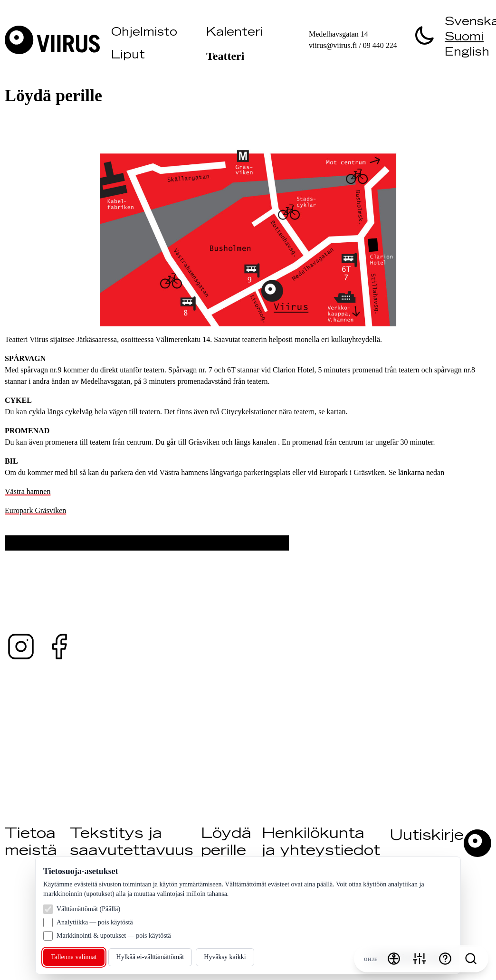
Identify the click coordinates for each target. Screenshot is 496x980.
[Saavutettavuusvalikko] (394, 959)
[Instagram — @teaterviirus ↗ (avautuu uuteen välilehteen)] (21, 647)
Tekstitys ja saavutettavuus (132, 843)
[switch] (425, 35)
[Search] (471, 959)
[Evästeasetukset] (420, 959)
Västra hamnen (28, 491)
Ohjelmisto (144, 33)
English (467, 53)
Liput (128, 56)
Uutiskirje (427, 837)
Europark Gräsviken (35, 510)
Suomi (464, 38)
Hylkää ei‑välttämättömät (150, 957)
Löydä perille (226, 843)
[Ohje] (445, 959)
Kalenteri (235, 33)
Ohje (371, 959)
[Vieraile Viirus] (54, 40)
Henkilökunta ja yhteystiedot (321, 843)
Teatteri (225, 56)
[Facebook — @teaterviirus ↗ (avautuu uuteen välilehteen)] (59, 647)
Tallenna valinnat (74, 957)
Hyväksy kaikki (225, 957)
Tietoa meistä (31, 843)
